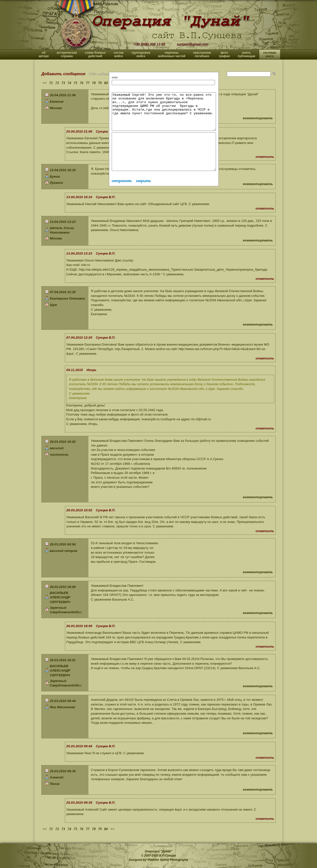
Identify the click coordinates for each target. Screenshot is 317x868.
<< (45, 83)
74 (69, 83)
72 (57, 83)
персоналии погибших (202, 54)
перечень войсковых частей (172, 54)
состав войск (118, 54)
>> (112, 829)
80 (106, 83)
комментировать (258, 118)
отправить (122, 196)
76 (82, 83)
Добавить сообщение (63, 74)
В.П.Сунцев (168, 856)
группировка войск (141, 54)
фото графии (224, 54)
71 (51, 83)
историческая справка (67, 54)
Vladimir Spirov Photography (168, 860)
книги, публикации (247, 54)
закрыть (143, 196)
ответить (265, 157)
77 (88, 83)
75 (75, 83)
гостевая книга (270, 54)
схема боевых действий (95, 54)
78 (94, 83)
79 (100, 83)
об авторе (44, 54)
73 (63, 83)
